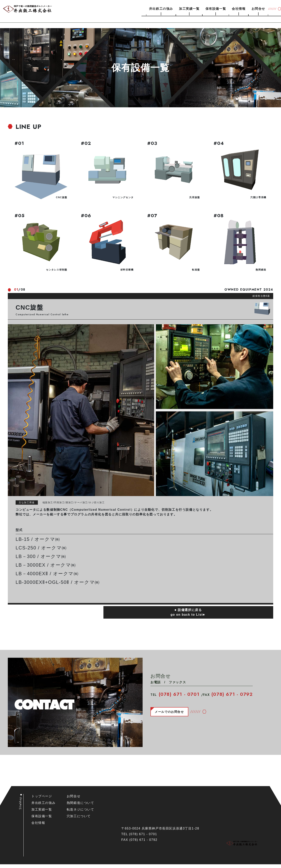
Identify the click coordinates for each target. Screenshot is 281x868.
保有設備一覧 (216, 9)
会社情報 (239, 9)
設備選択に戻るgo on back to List (188, 616)
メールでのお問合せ (170, 715)
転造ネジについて (80, 813)
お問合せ (258, 9)
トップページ (42, 800)
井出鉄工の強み (161, 9)
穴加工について (79, 820)
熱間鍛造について (80, 807)
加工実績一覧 (189, 9)
